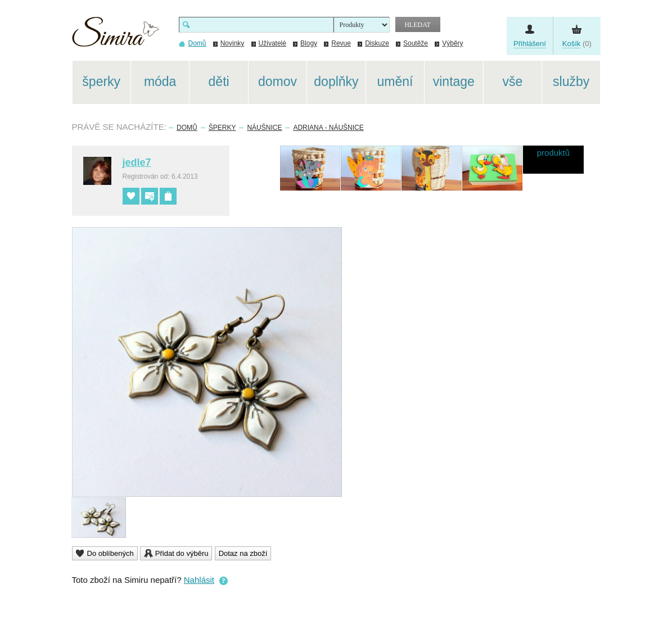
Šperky (222, 128)
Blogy (309, 43)
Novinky (233, 43)
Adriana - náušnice (328, 128)
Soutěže (416, 43)
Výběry (452, 43)
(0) (577, 44)
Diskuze (377, 43)
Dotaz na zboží (243, 553)
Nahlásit (199, 580)
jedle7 (137, 162)
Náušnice (264, 128)
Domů (187, 128)
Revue (341, 43)
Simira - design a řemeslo (116, 36)
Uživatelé (272, 43)
